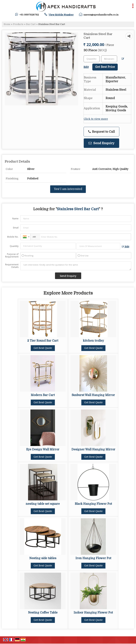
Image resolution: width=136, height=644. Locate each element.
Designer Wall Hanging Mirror (93, 449)
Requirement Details (12, 266)
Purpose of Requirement (12, 255)
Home (7, 24)
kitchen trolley (93, 341)
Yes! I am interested (68, 189)
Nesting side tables (43, 558)
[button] (61, 15)
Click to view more (96, 119)
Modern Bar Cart (43, 395)
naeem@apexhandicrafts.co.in (101, 15)
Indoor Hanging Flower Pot (93, 613)
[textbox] (109, 59)
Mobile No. (13, 237)
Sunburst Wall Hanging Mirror (93, 395)
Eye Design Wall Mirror (43, 449)
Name (15, 219)
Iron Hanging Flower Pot (93, 558)
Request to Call (102, 132)
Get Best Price (105, 67)
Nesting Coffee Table (43, 613)
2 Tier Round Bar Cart (43, 341)
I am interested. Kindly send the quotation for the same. (76, 266)
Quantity (14, 246)
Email (16, 228)
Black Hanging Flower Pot (93, 504)
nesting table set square (43, 504)
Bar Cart (31, 24)
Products (18, 24)
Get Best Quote (43, 348)
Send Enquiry (101, 143)
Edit (125, 247)
